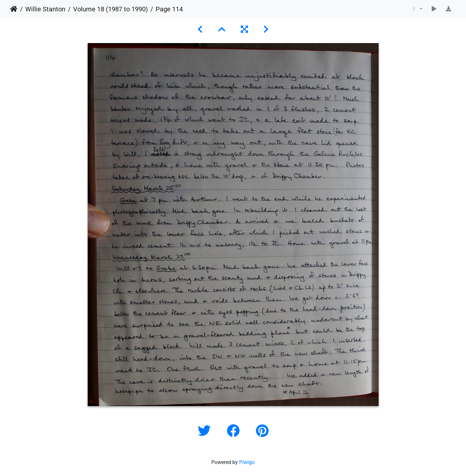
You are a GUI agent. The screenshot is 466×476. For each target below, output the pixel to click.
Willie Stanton (45, 9)
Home (14, 9)
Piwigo (247, 462)
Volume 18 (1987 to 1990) (111, 9)
